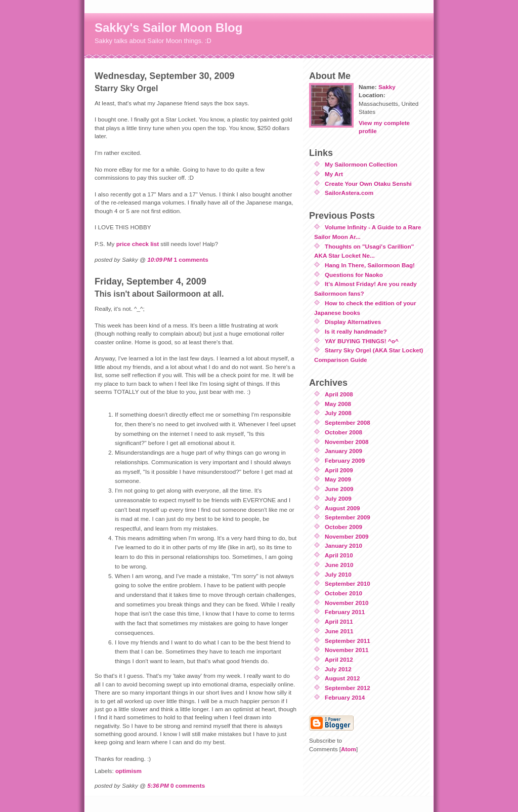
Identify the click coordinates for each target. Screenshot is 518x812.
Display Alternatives (353, 322)
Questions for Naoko (354, 275)
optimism (128, 771)
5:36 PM (158, 785)
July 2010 (338, 574)
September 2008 (348, 422)
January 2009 (343, 451)
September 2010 (348, 583)
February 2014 (345, 697)
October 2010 (343, 593)
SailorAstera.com (349, 193)
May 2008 (338, 404)
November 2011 (347, 650)
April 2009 (339, 470)
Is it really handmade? (356, 331)
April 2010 (339, 555)
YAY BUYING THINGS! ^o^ (362, 341)
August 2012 (342, 678)
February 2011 (345, 612)
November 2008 (347, 442)
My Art (334, 174)
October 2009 (343, 527)
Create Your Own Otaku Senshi (368, 184)
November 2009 (347, 536)
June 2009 (339, 489)
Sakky (387, 87)
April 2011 (339, 621)
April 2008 (339, 394)
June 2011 (339, 631)
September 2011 (348, 641)
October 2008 (343, 432)
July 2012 (338, 669)
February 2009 (345, 460)
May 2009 (338, 479)
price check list (138, 244)
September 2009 (348, 517)
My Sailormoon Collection (361, 164)
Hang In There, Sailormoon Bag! (370, 265)
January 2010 (343, 545)
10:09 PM (160, 259)
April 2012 (339, 659)
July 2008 (338, 413)
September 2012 (348, 688)
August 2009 (342, 508)
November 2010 (347, 603)
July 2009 (338, 498)
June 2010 (339, 565)
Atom (349, 749)
